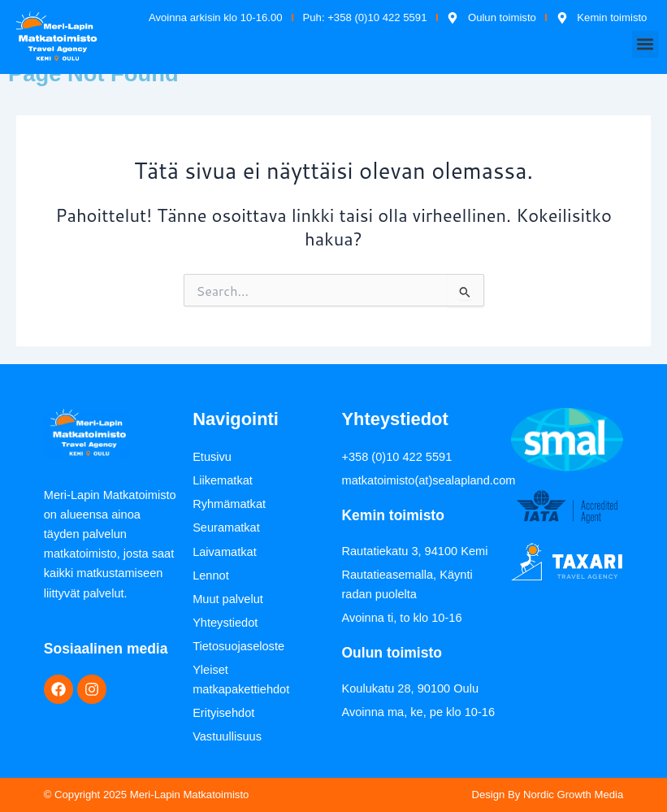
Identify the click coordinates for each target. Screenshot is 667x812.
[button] (645, 44)
